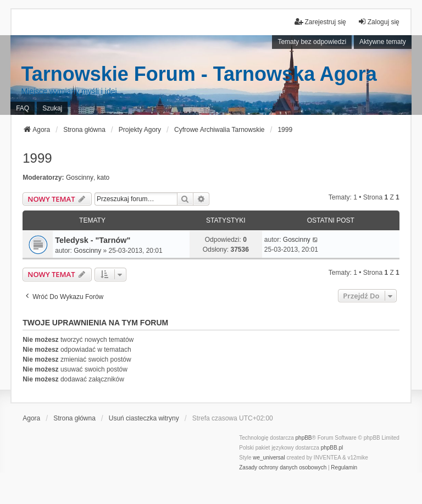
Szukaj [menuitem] (52, 108)
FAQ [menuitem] (23, 108)
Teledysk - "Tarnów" (93, 240)
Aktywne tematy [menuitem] (383, 42)
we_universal (269, 458)
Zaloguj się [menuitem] (379, 22)
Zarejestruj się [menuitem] (320, 22)
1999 (37, 158)
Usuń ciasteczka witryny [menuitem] (144, 418)
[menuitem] (283, 468)
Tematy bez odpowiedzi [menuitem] (312, 42)
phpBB (304, 438)
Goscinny (80, 178)
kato (104, 178)
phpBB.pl (332, 448)
